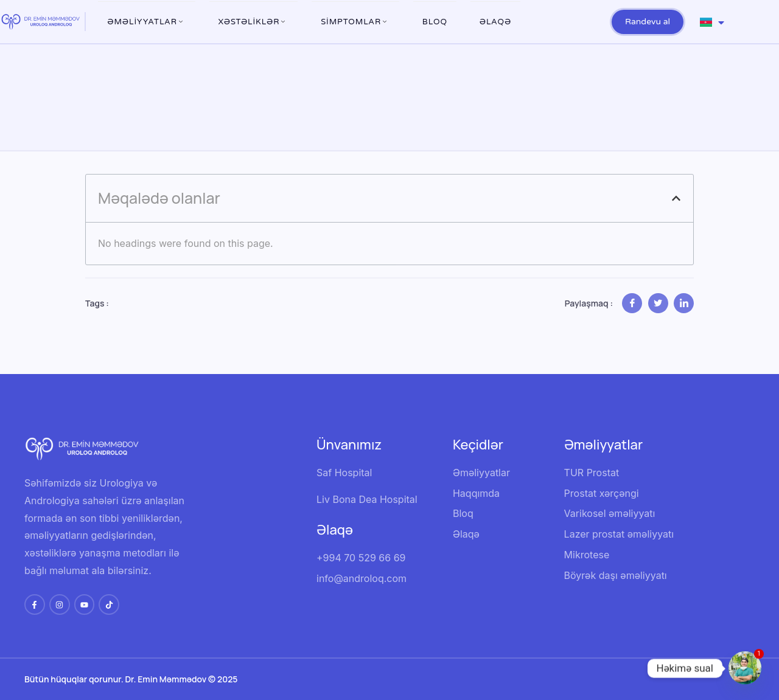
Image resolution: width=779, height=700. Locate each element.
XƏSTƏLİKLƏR (254, 22)
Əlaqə (495, 22)
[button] (676, 198)
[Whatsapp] (745, 668)
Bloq (435, 22)
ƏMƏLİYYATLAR (147, 22)
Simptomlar (355, 22)
